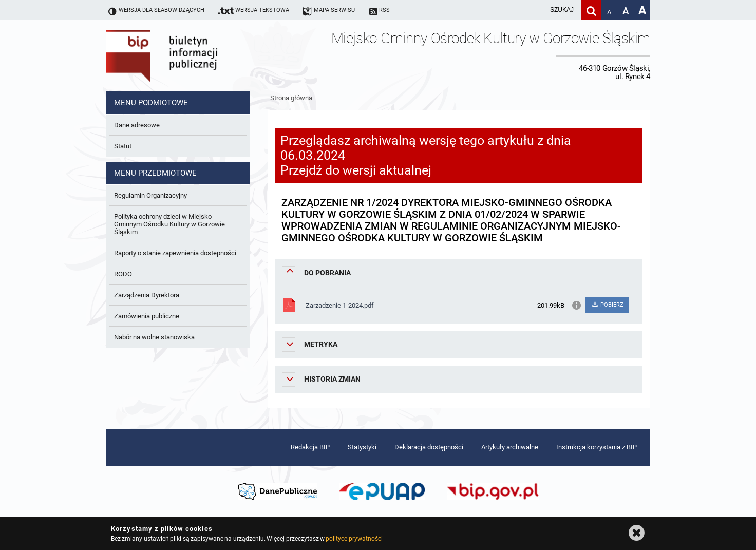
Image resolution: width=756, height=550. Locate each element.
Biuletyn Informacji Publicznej (191, 55)
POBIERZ (607, 305)
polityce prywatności (354, 539)
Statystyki (362, 447)
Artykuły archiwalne (510, 447)
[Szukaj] (591, 10)
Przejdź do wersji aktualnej (356, 170)
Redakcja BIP (310, 447)
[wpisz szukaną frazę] (536, 10)
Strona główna (291, 98)
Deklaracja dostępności (429, 447)
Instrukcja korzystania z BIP (597, 447)
